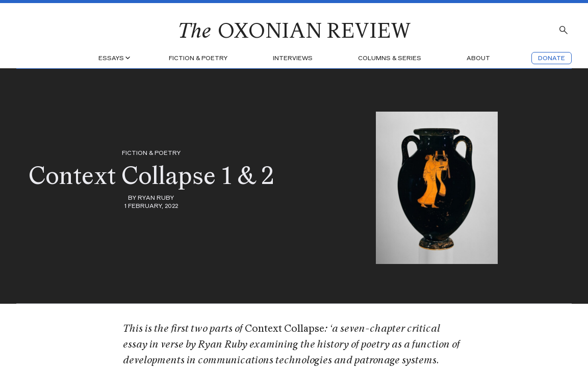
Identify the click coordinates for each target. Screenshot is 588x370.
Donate (552, 58)
